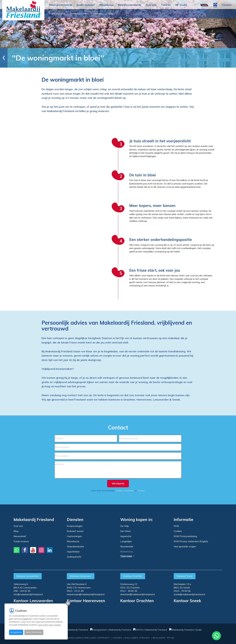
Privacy (141, 490)
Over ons (151, 5)
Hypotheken (73, 552)
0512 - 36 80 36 (129, 591)
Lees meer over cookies (49, 625)
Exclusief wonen (75, 531)
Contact (227, 5)
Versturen (118, 483)
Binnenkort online (79, 14)
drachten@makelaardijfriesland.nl (137, 594)
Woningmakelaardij (60, 5)
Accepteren (16, 632)
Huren (111, 14)
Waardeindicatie (75, 547)
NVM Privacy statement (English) (191, 541)
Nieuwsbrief (20, 536)
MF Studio (181, 5)
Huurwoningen (74, 536)
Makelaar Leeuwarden (28, 576)
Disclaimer (129, 490)
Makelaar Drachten (133, 576)
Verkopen (98, 14)
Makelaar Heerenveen (81, 576)
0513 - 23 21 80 (75, 591)
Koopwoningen (75, 526)
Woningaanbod (57, 14)
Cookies (119, 490)
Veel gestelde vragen (185, 547)
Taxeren (166, 5)
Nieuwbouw (106, 5)
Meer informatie (34, 632)
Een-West (126, 531)
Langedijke (126, 541)
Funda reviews (21, 541)
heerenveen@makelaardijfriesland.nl (86, 594)
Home (10, 58)
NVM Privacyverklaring (185, 536)
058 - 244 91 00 (22, 591)
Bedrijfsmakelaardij (129, 5)
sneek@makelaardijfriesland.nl (189, 594)
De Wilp (125, 526)
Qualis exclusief (86, 5)
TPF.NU (171, 638)
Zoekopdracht (74, 557)
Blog (16, 531)
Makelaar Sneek (185, 576)
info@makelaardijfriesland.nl (28, 594)
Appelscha (126, 536)
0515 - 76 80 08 (182, 591)
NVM (176, 526)
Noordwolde (127, 547)
